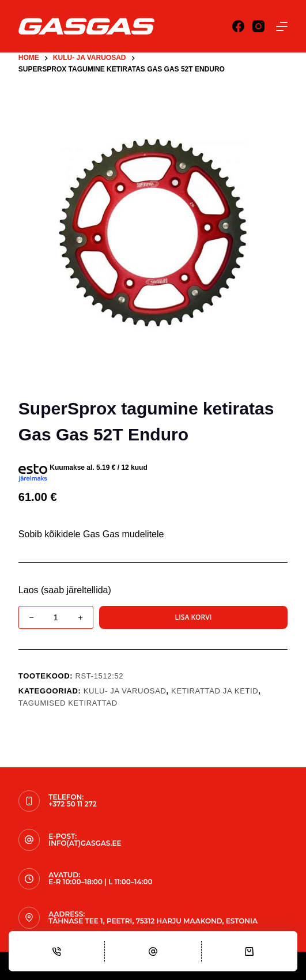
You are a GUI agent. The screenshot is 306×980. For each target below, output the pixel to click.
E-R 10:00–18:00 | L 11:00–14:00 (100, 882)
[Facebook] (238, 26)
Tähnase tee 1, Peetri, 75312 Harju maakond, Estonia (153, 921)
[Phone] (56, 951)
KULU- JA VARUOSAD (125, 691)
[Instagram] (258, 26)
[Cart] (250, 951)
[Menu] (282, 27)
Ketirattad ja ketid (215, 691)
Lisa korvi (194, 617)
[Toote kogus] (56, 617)
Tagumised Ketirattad (68, 703)
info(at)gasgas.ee (85, 843)
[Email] (153, 951)
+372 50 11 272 (72, 804)
